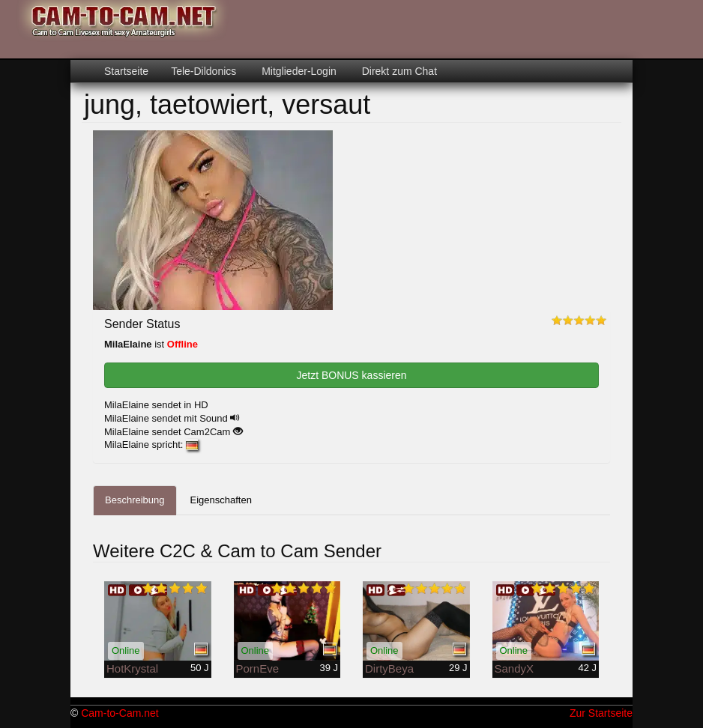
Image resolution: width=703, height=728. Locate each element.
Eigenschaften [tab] (221, 500)
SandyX (515, 668)
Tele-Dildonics (203, 71)
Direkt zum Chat (398, 71)
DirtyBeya (389, 668)
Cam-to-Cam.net (120, 713)
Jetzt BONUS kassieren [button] (351, 375)
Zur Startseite (601, 713)
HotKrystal (132, 668)
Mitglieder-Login (298, 71)
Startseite (126, 71)
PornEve (258, 668)
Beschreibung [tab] (135, 500)
